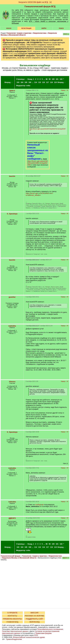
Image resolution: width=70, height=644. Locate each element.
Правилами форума (43, 633)
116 (43, 82)
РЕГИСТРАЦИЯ (26, 28)
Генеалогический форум (10, 556)
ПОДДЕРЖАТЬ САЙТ (35, 619)
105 (26, 82)
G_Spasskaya (12, 214)
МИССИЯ (34, 613)
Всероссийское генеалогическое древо (29, 637)
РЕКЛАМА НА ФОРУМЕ (34, 616)
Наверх (63, 90)
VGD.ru (9, 28)
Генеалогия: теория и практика (19, 33)
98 (47, 79)
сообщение (39, 505)
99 (50, 79)
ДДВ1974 (12, 518)
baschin (12, 176)
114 (36, 82)
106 (30, 82)
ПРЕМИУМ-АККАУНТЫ (12, 619)
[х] (51, 2)
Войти (44, 28)
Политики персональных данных (15, 631)
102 (61, 79)
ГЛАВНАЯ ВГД (12, 622)
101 (57, 79)
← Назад (29, 79)
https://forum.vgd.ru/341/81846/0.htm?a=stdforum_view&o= (39, 194)
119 (55, 82)
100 (53, 79)
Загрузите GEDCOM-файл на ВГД (33, 2)
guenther (12, 297)
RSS (36, 635)
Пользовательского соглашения (50, 629)
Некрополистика (40, 33)
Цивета (12, 91)
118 (51, 82)
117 (47, 82)
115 (40, 82)
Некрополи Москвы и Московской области (19, 558)
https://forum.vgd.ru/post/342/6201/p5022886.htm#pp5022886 (37, 163)
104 (22, 82)
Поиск (61, 28)
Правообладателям (14, 639)
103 (18, 82)
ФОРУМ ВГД (35, 622)
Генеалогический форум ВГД (40, 6)
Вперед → (9, 82)
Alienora (12, 382)
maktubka (12, 326)
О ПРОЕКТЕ (12, 613)
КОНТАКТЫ (12, 616)
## (67, 90)
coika (28, 86)
